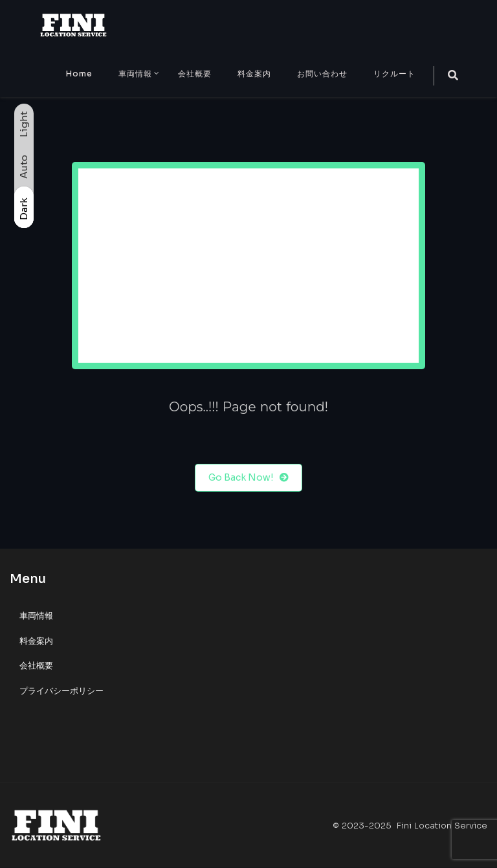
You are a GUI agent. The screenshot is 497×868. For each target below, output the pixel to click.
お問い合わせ (322, 74)
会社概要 (195, 74)
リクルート (394, 74)
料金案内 (254, 74)
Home (79, 74)
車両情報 (135, 74)
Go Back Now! (248, 478)
